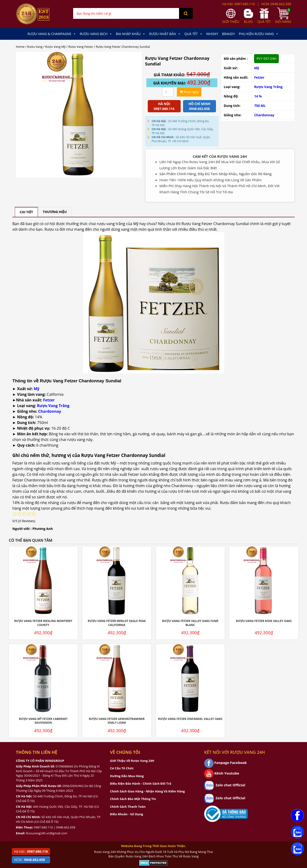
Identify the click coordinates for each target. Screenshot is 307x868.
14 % (258, 96)
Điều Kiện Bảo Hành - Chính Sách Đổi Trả (141, 783)
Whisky (212, 34)
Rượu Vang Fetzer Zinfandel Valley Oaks (190, 719)
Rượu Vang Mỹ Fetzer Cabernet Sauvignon (43, 721)
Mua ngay (189, 92)
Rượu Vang (35, 47)
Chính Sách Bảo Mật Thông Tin (133, 799)
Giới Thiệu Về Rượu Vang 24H (132, 761)
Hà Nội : (31, 851)
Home (20, 47)
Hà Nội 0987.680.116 (164, 106)
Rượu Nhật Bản (165, 34)
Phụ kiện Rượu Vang (259, 34)
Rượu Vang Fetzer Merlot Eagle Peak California (117, 623)
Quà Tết (193, 34)
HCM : (30, 860)
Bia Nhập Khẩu (131, 34)
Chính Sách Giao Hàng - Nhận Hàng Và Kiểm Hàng (148, 791)
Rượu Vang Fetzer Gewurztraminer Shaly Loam (117, 721)
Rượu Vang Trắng (268, 87)
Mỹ (257, 68)
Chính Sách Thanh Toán (128, 807)
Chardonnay (264, 115)
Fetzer (259, 77)
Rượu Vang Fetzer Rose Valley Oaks (264, 621)
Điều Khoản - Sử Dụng (127, 814)
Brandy (229, 34)
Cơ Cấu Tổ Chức (122, 768)
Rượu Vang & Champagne (52, 34)
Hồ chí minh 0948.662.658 (199, 106)
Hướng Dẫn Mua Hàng (127, 776)
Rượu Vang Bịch (96, 34)
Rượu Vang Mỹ (55, 47)
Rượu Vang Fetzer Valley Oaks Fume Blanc (190, 623)
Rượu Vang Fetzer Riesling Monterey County (43, 623)
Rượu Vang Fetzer (81, 47)
